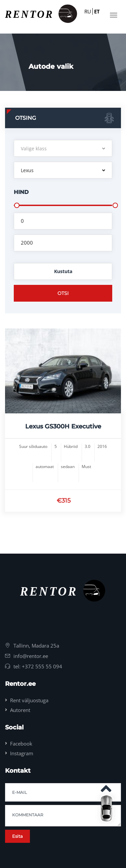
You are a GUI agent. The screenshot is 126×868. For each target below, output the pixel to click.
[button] (63, 148)
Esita (17, 836)
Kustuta (63, 271)
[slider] (17, 205)
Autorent (20, 710)
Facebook (21, 744)
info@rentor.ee (31, 656)
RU (88, 11)
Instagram (22, 753)
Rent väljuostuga (29, 700)
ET (97, 11)
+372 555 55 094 (42, 666)
